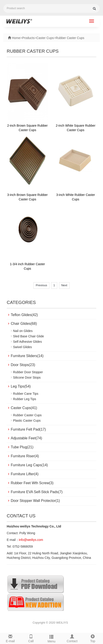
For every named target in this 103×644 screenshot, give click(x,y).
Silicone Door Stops (27, 377)
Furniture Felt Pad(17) (28, 429)
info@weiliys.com (31, 540)
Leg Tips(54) (21, 386)
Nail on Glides (23, 331)
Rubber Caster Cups (70, 38)
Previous (41, 285)
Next (64, 285)
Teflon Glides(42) (24, 315)
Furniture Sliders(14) (27, 356)
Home (16, 38)
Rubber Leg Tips (25, 399)
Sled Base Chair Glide (28, 336)
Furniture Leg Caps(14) (29, 465)
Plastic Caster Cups (27, 421)
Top (93, 638)
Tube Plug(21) (22, 447)
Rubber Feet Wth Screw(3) (32, 483)
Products (28, 38)
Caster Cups (45, 38)
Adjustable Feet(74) (26, 438)
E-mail (10, 638)
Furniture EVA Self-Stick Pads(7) (37, 492)
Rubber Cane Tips (26, 394)
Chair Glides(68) (24, 324)
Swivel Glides (22, 347)
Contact (72, 638)
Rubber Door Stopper (28, 372)
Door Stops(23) (23, 365)
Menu (52, 638)
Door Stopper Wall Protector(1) (35, 501)
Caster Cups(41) (24, 408)
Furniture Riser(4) (25, 456)
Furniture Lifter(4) (25, 474)
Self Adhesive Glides (27, 342)
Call (31, 638)
